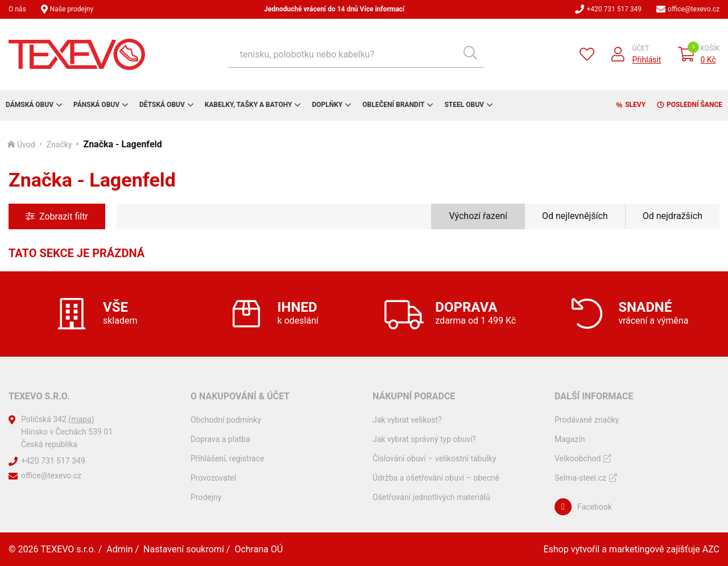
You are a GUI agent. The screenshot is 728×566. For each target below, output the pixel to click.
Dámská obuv (30, 105)
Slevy (635, 105)
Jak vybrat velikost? (407, 420)
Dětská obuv (162, 105)
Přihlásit (647, 60)
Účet (641, 48)
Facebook (595, 507)
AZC (711, 549)
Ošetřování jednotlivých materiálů (431, 497)
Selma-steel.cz (580, 478)
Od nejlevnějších (575, 216)
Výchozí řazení (478, 216)
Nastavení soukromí (184, 549)
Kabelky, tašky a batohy (249, 105)
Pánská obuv (96, 105)
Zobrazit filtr (64, 216)
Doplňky (327, 105)
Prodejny (206, 497)
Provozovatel (213, 478)
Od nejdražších (673, 216)
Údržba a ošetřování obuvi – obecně (436, 478)
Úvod (26, 144)
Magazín (570, 439)
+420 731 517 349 (614, 9)
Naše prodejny (72, 9)
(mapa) (81, 419)
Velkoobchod (578, 458)
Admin (119, 549)
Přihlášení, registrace (227, 458)
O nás (17, 9)
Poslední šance (694, 105)
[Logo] (77, 54)
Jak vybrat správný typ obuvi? (424, 439)
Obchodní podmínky (226, 420)
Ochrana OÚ (258, 549)
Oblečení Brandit (393, 105)
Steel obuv (464, 105)
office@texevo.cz (694, 9)
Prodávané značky (587, 420)
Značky (59, 144)
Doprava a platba (220, 439)
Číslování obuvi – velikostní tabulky (434, 458)
